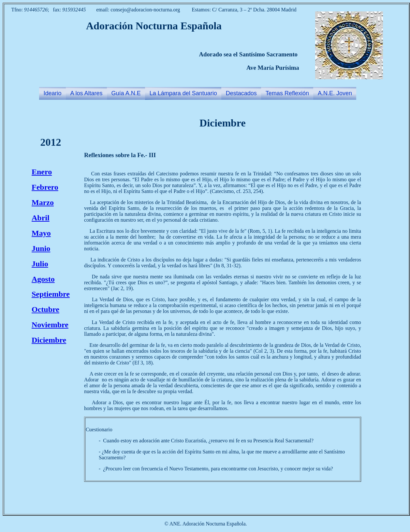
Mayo (41, 233)
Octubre (45, 309)
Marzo (43, 202)
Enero (42, 172)
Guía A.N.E (126, 93)
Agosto (43, 279)
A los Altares (87, 93)
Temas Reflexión (287, 93)
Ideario (53, 93)
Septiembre (51, 294)
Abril (41, 218)
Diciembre (49, 340)
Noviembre (50, 325)
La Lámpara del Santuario (183, 93)
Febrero (45, 187)
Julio (40, 264)
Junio (41, 248)
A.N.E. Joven (335, 93)
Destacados (241, 93)
